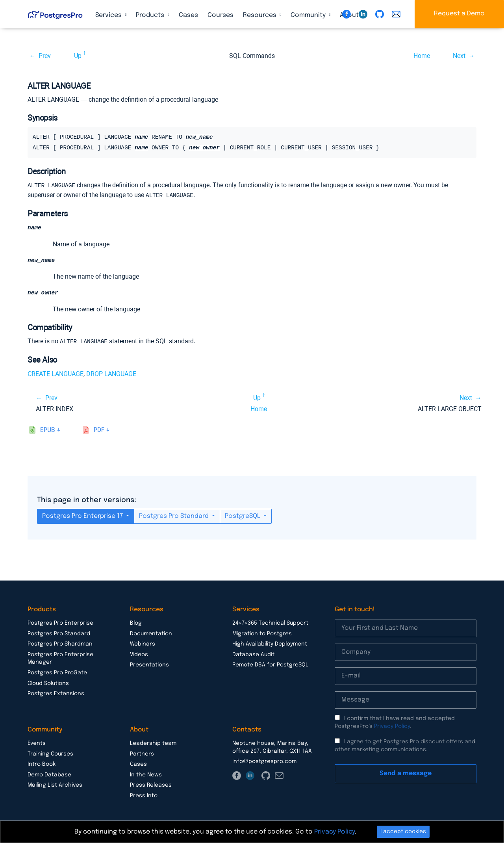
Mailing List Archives (55, 785)
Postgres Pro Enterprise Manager (60, 659)
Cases (188, 15)
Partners (142, 754)
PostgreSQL (243, 516)
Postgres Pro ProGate (57, 673)
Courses (220, 15)
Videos (139, 655)
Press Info (144, 796)
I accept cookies (403, 832)
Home (422, 56)
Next (459, 56)
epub (48, 430)
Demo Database (49, 775)
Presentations (149, 665)
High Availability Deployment (270, 644)
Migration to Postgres (262, 634)
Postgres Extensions (56, 694)
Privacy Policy (392, 726)
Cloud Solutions (48, 683)
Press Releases (151, 785)
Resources (260, 15)
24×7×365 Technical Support (270, 623)
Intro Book (42, 764)
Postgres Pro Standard (175, 516)
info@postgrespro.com (264, 761)
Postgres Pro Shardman (60, 644)
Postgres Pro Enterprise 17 (83, 516)
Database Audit (253, 655)
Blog (136, 623)
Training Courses (50, 754)
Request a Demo (459, 14)
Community (309, 15)
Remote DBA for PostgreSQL (270, 665)
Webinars (143, 644)
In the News (146, 775)
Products (151, 15)
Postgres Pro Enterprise (60, 623)
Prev (45, 56)
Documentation (151, 634)
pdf (99, 430)
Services (109, 15)
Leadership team (153, 743)
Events (37, 743)
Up (78, 56)
